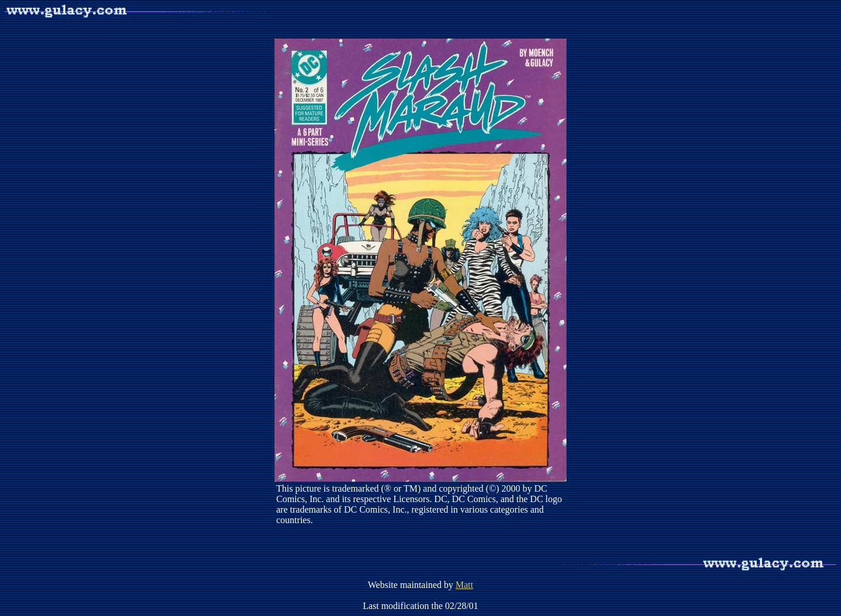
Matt (464, 585)
